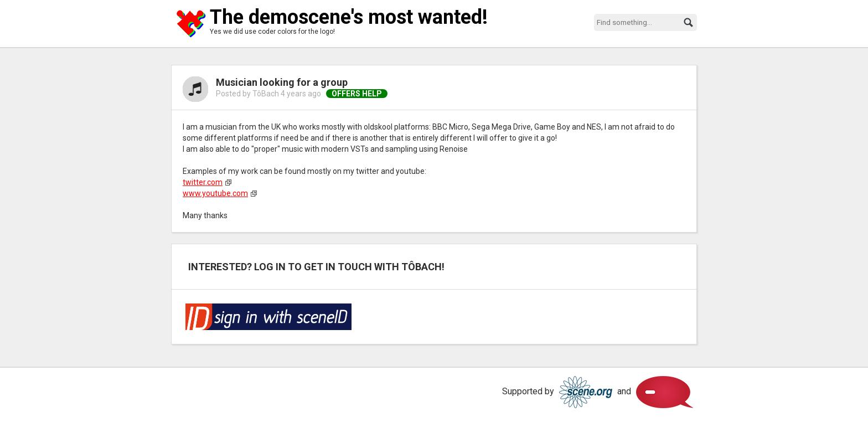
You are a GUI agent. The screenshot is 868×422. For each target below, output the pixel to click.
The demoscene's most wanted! (349, 17)
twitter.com (203, 182)
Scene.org (586, 392)
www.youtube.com (215, 193)
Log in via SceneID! (268, 317)
